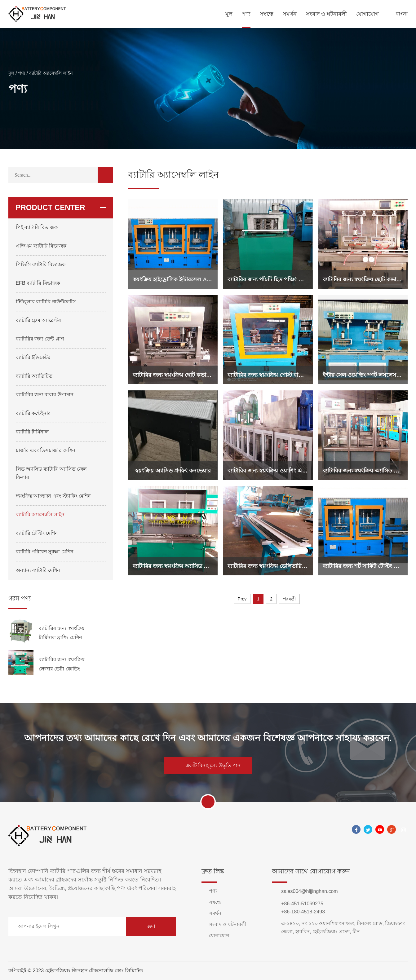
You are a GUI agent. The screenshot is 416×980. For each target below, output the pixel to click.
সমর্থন (290, 14)
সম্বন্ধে (267, 14)
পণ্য (246, 14)
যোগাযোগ (367, 14)
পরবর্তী (289, 599)
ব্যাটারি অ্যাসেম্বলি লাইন (51, 76)
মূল (229, 14)
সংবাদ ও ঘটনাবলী (326, 14)
